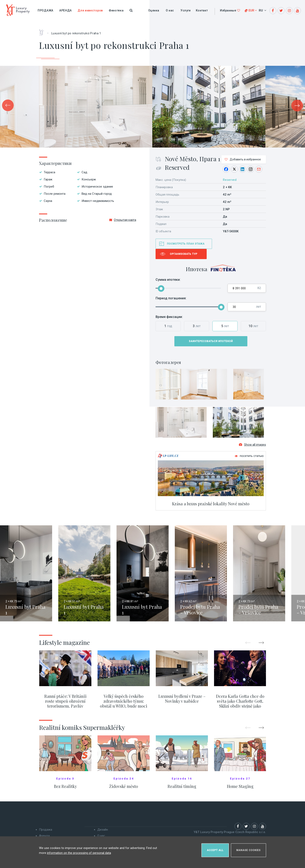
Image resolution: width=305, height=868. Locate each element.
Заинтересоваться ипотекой (211, 341)
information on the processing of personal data (79, 851)
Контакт (202, 10)
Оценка (154, 10)
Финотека (116, 10)
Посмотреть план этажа (186, 244)
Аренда (66, 10)
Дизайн (103, 832)
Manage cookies (248, 849)
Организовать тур (184, 254)
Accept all (215, 849)
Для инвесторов (90, 10)
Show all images (252, 447)
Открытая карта (123, 220)
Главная (43, 31)
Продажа (45, 10)
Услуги (186, 10)
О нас (170, 10)
